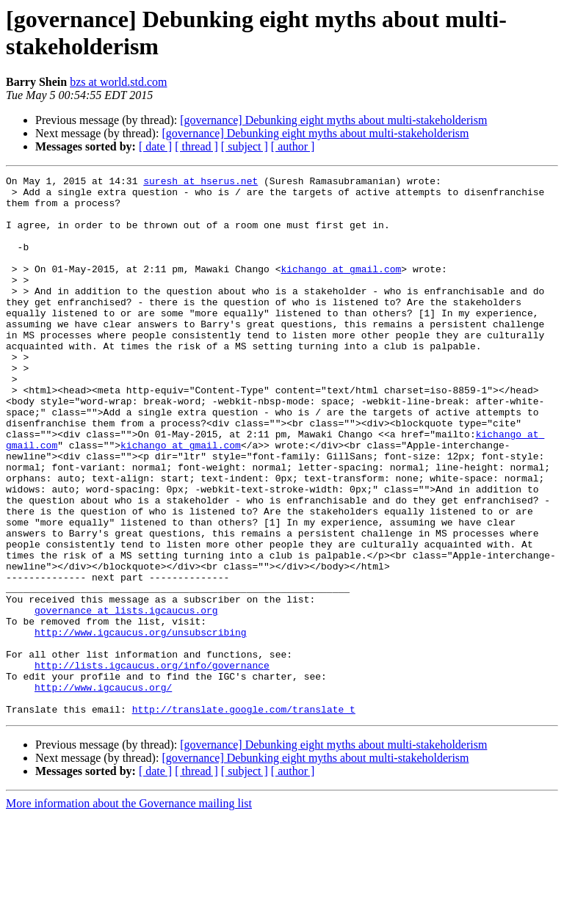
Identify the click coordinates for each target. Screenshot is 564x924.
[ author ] (293, 146)
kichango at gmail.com (341, 288)
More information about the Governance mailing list (129, 911)
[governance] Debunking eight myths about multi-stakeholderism (333, 120)
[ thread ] (196, 146)
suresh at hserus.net (200, 183)
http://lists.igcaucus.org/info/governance (152, 764)
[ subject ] (245, 146)
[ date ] (155, 146)
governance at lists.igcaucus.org (126, 698)
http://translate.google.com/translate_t (244, 817)
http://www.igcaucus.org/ (103, 790)
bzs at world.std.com (118, 82)
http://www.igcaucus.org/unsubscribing (141, 724)
